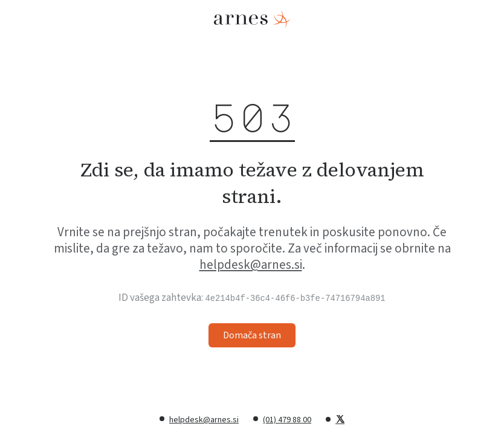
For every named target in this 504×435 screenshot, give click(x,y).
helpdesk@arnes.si (251, 265)
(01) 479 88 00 (287, 420)
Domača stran (252, 335)
